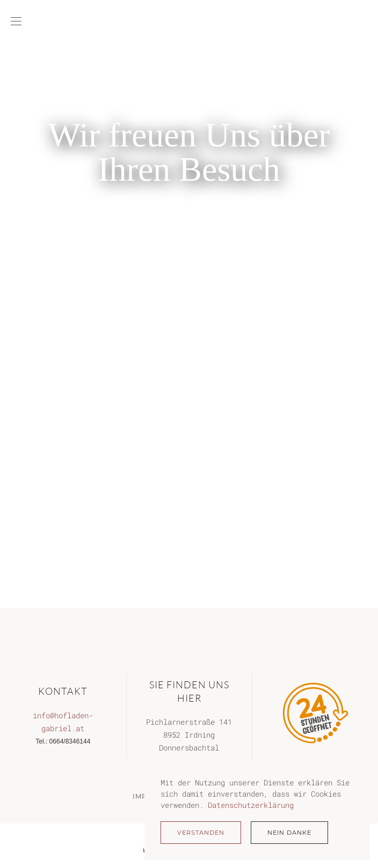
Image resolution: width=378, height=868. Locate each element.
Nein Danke (289, 833)
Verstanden (201, 833)
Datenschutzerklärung (251, 805)
